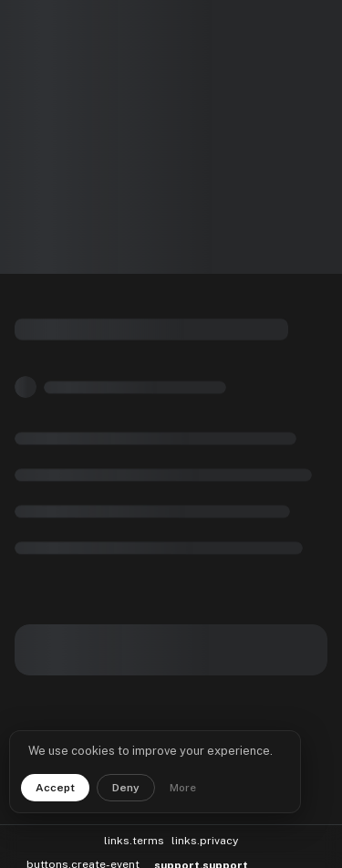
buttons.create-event (83, 856)
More (183, 788)
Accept (55, 788)
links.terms (134, 832)
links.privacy (205, 832)
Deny (126, 788)
